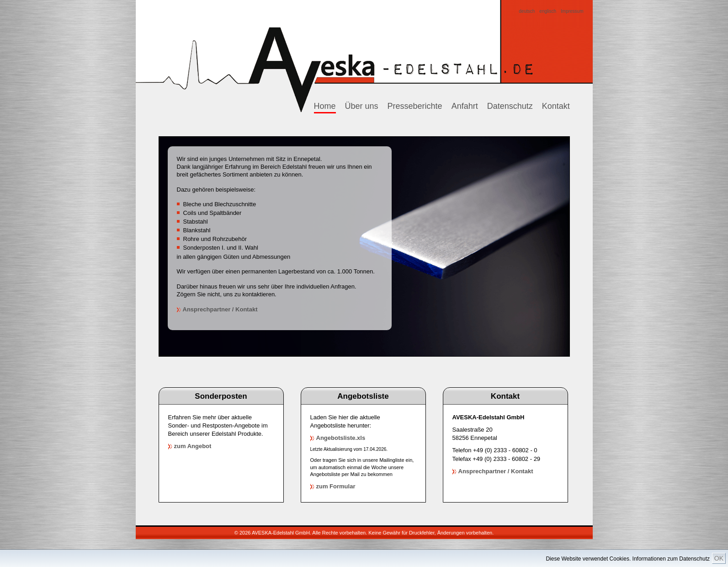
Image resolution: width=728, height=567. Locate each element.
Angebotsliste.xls (341, 438)
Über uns (362, 106)
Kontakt (556, 106)
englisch (548, 11)
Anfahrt (465, 106)
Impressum (572, 11)
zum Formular (336, 486)
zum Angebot (193, 446)
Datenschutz (510, 106)
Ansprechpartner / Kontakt (220, 309)
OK (719, 558)
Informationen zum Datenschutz (671, 559)
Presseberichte (415, 106)
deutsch (527, 11)
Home (325, 106)
